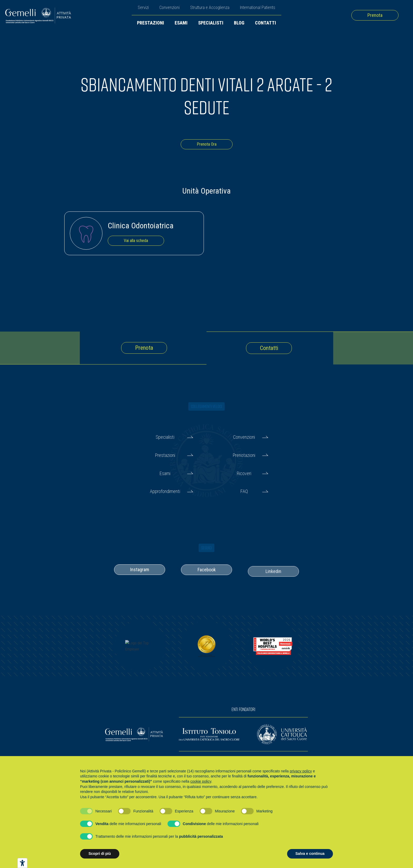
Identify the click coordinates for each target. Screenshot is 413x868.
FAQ (244, 491)
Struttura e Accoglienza (210, 8)
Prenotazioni (244, 455)
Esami (181, 23)
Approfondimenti (165, 491)
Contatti (265, 23)
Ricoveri (244, 473)
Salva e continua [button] (310, 854)
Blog (239, 23)
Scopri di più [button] (100, 854)
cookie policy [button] (201, 781)
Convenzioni (169, 8)
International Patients (258, 8)
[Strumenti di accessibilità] (22, 863)
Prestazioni (151, 23)
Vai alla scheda (136, 241)
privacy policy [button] (301, 771)
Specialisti (211, 23)
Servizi (143, 8)
